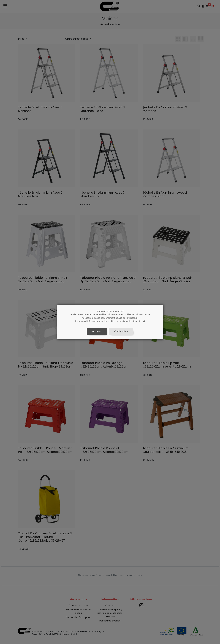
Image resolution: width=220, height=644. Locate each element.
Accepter (97, 331)
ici (144, 321)
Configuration (121, 331)
